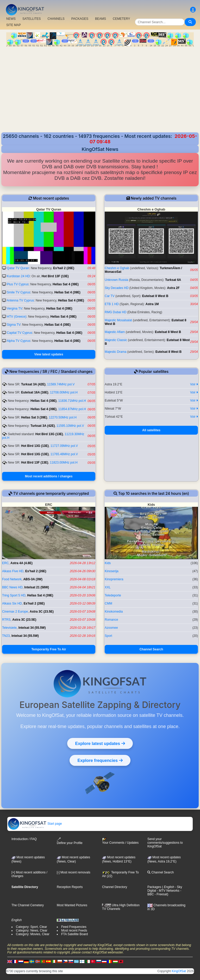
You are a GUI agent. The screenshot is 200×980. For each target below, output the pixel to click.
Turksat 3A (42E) (33, 384)
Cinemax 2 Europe (15, 612)
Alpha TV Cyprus (19, 341)
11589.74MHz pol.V (61, 384)
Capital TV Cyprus (19, 333)
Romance (111, 620)
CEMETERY (121, 19)
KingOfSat (179, 971)
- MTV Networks (168, 891)
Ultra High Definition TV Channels (121, 907)
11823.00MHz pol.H (64, 463)
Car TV (110, 296)
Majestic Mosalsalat (118, 320)
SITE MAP (14, 25)
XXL (108, 587)
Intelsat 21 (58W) (37, 587)
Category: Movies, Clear (33, 934)
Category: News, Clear (32, 930)
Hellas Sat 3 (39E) (34, 417)
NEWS (11, 19)
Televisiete (9, 628)
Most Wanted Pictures (72, 905)
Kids (108, 563)
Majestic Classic (116, 340)
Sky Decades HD (117, 288)
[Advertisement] (100, 93)
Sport (108, 636)
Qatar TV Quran (18, 268)
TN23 (6, 636)
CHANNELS (56, 19)
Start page (35, 824)
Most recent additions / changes (49, 476)
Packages (154, 887)
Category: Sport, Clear (31, 927)
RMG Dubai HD (115, 312)
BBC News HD (12, 587)
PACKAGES (80, 19)
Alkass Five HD (13, 571)
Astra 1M (152, 304)
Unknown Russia (116, 280)
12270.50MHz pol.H (63, 417)
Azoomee (111, 628)
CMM (108, 603)
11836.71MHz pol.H (72, 401)
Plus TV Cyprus (18, 284)
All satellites (151, 430)
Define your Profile (70, 841)
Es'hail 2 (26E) (64, 268)
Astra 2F (173, 288)
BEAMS (101, 19)
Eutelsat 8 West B (155, 296)
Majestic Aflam (115, 332)
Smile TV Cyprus (18, 292)
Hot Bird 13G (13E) (49, 434)
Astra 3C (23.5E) (42, 612)
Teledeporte (113, 595)
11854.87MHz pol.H (72, 409)
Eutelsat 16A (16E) (35, 392)
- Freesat (161, 894)
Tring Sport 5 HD (14, 595)
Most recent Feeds (74, 930)
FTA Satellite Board (75, 934)
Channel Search (151, 649)
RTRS (6, 620)
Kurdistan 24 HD (18, 276)
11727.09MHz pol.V (64, 446)
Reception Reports (70, 887)
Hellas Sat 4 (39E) (66, 284)
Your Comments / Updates (120, 841)
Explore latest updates (100, 743)
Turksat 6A (173, 280)
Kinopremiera (114, 579)
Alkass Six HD (12, 603)
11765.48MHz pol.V (64, 454)
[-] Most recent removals (74, 872)
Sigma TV (14, 325)
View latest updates (49, 354)
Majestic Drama (115, 352)
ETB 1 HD (112, 304)
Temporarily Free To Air (49, 649)
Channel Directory (115, 887)
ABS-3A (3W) (33, 579)
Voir (194, 384)
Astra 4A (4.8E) (21, 563)
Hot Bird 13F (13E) (55, 276)
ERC (5, 563)
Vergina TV (14, 309)
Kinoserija (112, 571)
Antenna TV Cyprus (20, 300)
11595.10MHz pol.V (70, 426)
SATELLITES (32, 19)
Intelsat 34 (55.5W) (32, 628)
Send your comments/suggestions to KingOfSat (165, 843)
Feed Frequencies (74, 927)
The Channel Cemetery (28, 905)
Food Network (12, 579)
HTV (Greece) (17, 317)
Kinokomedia (114, 612)
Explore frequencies (100, 760)
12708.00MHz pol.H (64, 392)
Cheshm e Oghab (117, 268)
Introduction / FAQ (24, 839)
